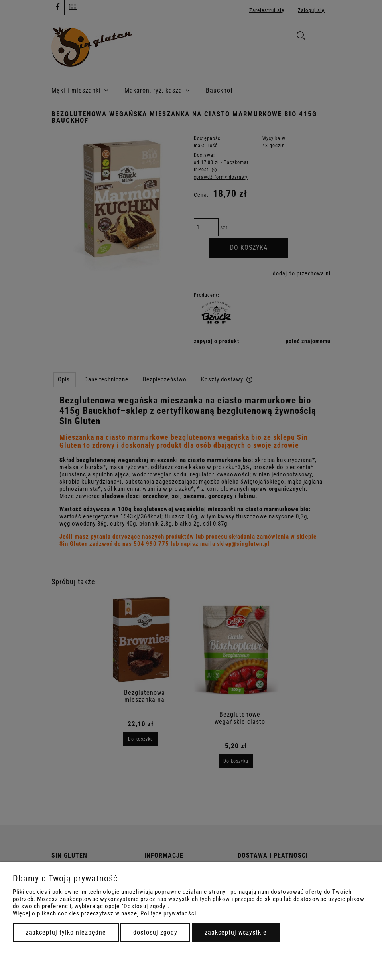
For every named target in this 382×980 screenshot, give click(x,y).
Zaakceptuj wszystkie (236, 932)
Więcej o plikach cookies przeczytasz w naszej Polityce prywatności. (105, 913)
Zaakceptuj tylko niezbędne (66, 932)
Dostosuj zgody (155, 932)
